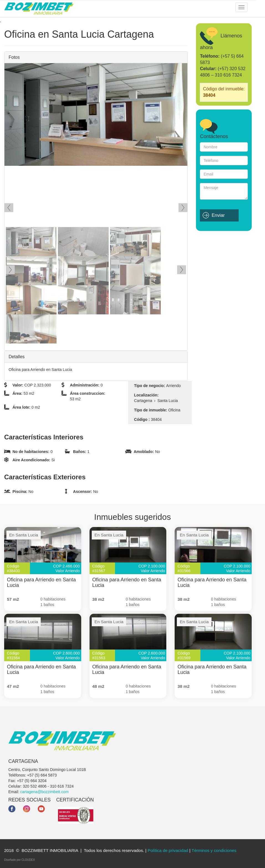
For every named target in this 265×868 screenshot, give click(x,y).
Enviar (218, 215)
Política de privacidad (168, 850)
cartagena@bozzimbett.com (44, 792)
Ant (9, 208)
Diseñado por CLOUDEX (20, 860)
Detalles (17, 357)
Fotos (14, 57)
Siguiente (183, 208)
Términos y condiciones (214, 850)
